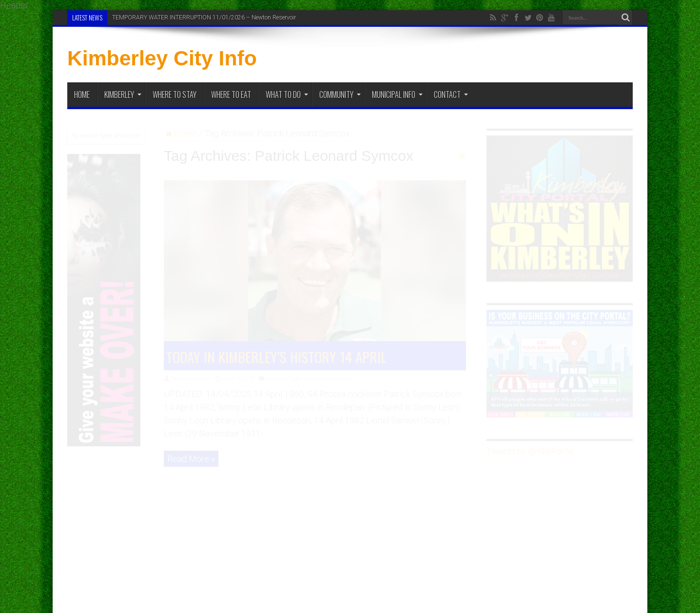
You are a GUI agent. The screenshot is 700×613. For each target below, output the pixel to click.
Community (340, 95)
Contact (451, 95)
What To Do (287, 95)
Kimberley (123, 95)
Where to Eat (231, 95)
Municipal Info (397, 95)
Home (82, 95)
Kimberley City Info (162, 58)
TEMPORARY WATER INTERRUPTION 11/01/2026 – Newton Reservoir (204, 18)
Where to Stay (175, 95)
